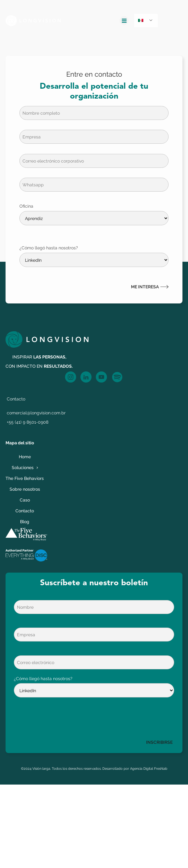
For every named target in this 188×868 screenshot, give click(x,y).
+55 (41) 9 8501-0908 (28, 422)
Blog (25, 521)
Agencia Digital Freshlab (149, 769)
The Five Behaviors (25, 478)
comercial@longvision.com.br (36, 413)
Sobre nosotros (25, 489)
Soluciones (23, 467)
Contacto (25, 511)
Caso (25, 500)
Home (25, 457)
